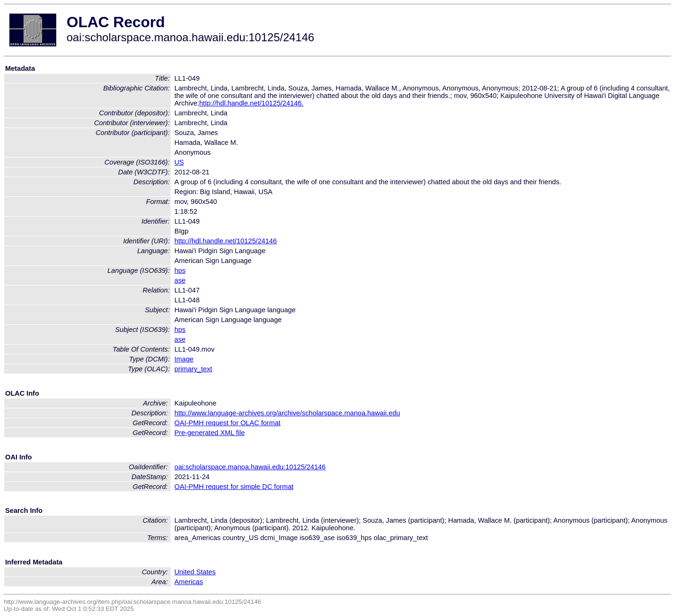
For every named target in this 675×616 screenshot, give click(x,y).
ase (180, 280)
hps (180, 270)
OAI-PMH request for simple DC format (234, 487)
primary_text (193, 369)
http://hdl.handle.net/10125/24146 (225, 241)
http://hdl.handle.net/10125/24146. (251, 103)
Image (184, 359)
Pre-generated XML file (210, 433)
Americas (189, 582)
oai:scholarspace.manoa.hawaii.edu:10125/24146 (250, 467)
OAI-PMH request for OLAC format (227, 423)
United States (195, 572)
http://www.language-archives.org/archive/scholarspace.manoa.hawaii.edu (287, 413)
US (179, 162)
